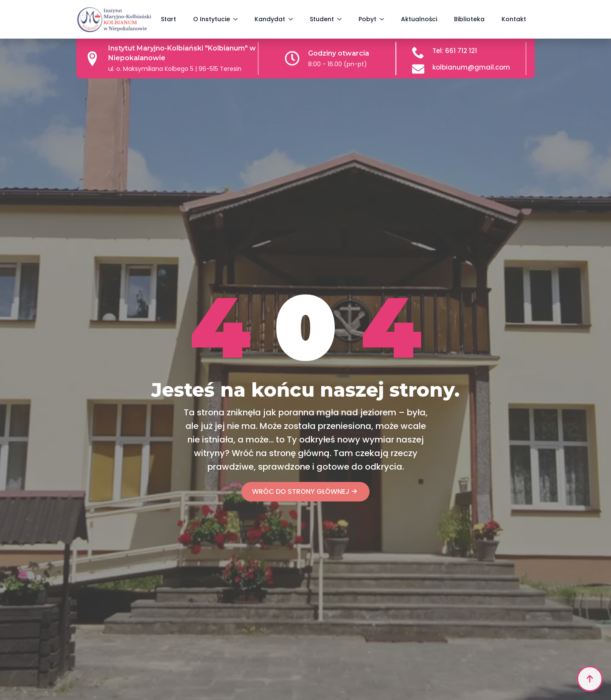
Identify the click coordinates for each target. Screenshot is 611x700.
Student (322, 19)
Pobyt (367, 19)
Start (168, 19)
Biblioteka (469, 19)
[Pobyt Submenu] (384, 19)
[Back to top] (590, 679)
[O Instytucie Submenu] (238, 19)
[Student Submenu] (342, 19)
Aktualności (419, 19)
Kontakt (514, 19)
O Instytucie (212, 19)
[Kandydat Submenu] (293, 19)
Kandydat (270, 19)
